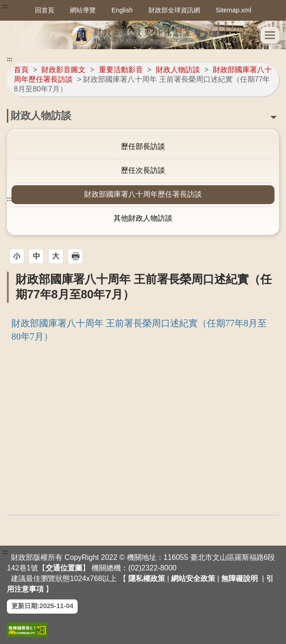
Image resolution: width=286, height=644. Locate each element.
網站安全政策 (193, 578)
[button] (17, 256)
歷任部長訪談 (143, 146)
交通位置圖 (64, 568)
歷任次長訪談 (143, 170)
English (122, 10)
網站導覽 (83, 10)
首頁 (21, 70)
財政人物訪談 (178, 70)
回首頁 (45, 10)
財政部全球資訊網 (174, 10)
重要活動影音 (121, 70)
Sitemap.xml (233, 10)
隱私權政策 (147, 578)
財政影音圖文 (63, 70)
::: (5, 6)
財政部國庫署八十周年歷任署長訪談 (143, 194)
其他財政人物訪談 (143, 218)
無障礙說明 (240, 578)
